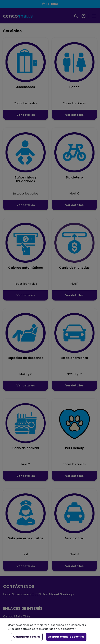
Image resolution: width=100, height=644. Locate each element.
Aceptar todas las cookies (66, 637)
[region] (50, 631)
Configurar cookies (27, 637)
